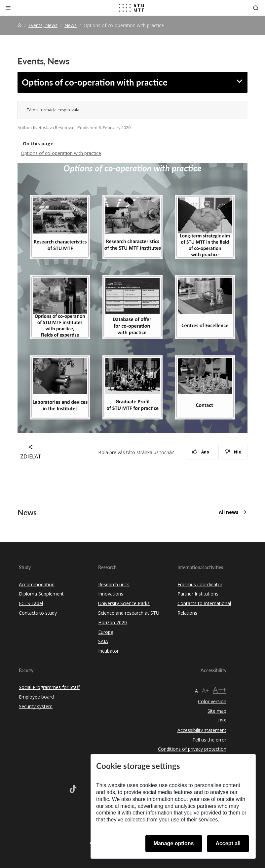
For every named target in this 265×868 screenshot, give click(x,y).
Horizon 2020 (113, 622)
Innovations (111, 594)
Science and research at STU (129, 613)
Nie (233, 452)
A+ (205, 690)
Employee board (36, 697)
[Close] (8, 8)
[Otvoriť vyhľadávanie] (256, 8)
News (71, 25)
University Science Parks (124, 603)
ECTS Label (31, 603)
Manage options (174, 843)
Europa (106, 632)
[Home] (19, 25)
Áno (201, 452)
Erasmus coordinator (200, 584)
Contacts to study (38, 613)
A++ (220, 689)
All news (229, 512)
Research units (114, 584)
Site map (217, 711)
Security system (36, 706)
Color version (212, 701)
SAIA (103, 641)
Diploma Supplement (41, 594)
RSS (222, 721)
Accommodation (37, 584)
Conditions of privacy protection (192, 749)
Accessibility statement (202, 730)
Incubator (108, 651)
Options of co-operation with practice (95, 82)
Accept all (228, 843)
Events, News (43, 25)
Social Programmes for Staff (49, 687)
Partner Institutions (198, 594)
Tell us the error (209, 740)
